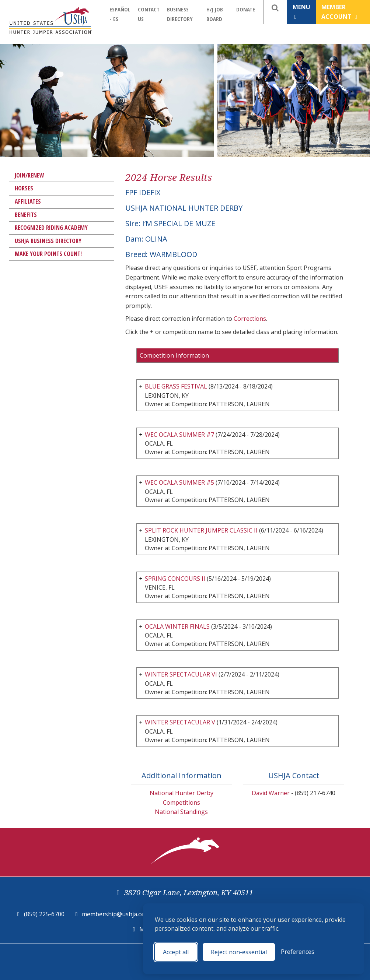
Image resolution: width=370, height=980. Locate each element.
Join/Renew (29, 175)
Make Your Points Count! (48, 254)
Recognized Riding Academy (51, 228)
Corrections (250, 319)
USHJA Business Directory (48, 241)
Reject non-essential (239, 952)
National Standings (181, 812)
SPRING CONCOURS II (175, 579)
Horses (24, 188)
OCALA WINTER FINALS (177, 626)
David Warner (271, 793)
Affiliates (28, 201)
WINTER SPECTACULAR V (180, 722)
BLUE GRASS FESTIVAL (176, 386)
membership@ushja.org (115, 914)
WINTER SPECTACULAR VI (181, 674)
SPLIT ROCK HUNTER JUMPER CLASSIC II (201, 530)
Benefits (26, 215)
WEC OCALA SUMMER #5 (179, 482)
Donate (246, 9)
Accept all (176, 952)
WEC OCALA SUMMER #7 (179, 435)
